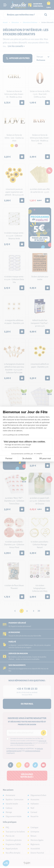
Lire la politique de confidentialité (16, 435)
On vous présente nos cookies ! (17, 447)
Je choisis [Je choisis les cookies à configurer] (27, 459)
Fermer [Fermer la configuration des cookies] (9, 459)
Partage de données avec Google (18, 445)
